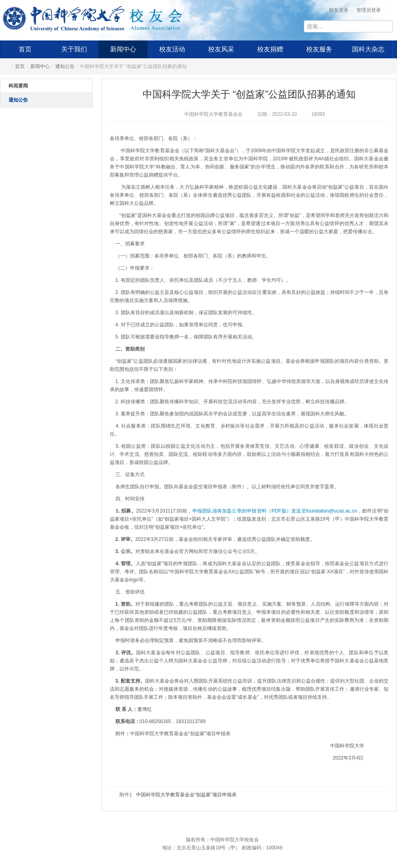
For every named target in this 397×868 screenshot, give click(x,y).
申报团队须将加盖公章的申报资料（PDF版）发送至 (249, 511)
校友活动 (172, 49)
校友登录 (339, 10)
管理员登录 (369, 10)
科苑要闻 (18, 86)
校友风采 (221, 49)
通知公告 (65, 66)
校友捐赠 (270, 49)
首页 (25, 49)
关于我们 (74, 49)
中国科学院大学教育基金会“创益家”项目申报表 (186, 795)
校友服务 (319, 49)
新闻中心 (123, 49)
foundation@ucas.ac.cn (332, 511)
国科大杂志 (368, 49)
